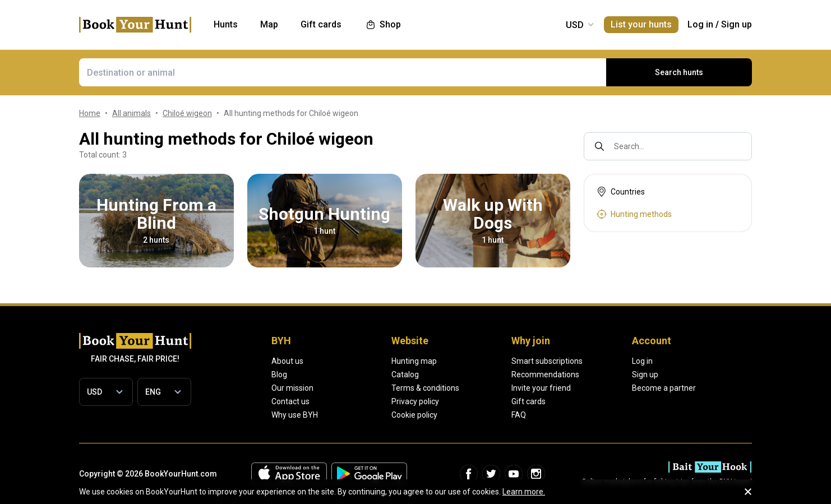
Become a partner (664, 388)
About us (287, 361)
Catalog (405, 374)
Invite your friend (541, 388)
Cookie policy (414, 415)
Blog (279, 374)
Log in (700, 24)
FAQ (519, 415)
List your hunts (641, 24)
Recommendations (545, 374)
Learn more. (524, 492)
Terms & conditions (425, 388)
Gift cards (528, 401)
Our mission (292, 388)
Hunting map (414, 361)
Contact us (290, 401)
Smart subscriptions (547, 361)
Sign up (737, 24)
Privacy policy (415, 401)
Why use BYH (295, 415)
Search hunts (679, 72)
